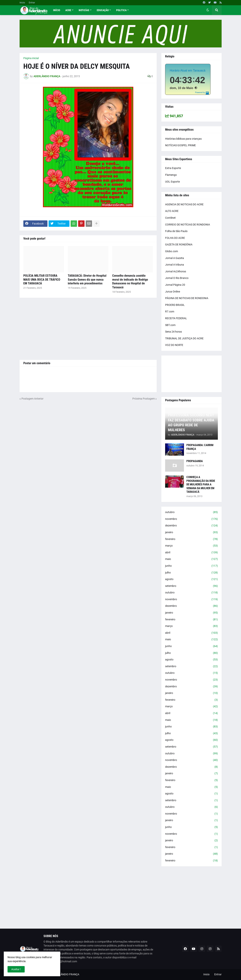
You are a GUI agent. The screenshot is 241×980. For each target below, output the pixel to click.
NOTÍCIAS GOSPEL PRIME (180, 145)
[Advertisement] (88, 329)
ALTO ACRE (172, 211)
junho (191, 566)
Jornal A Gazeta (175, 258)
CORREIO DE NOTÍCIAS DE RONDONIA (188, 225)
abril (191, 553)
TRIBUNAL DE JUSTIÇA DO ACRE (184, 338)
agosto (191, 579)
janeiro (191, 532)
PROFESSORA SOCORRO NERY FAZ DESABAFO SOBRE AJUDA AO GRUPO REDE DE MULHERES (191, 423)
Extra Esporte (173, 168)
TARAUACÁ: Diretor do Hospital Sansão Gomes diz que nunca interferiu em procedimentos (87, 280)
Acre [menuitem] (68, 10)
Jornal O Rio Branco (177, 278)
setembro (191, 586)
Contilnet (170, 218)
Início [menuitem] (57, 10)
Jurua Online (173, 292)
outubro (191, 512)
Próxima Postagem (144, 399)
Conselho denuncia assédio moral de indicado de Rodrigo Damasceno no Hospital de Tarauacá (130, 281)
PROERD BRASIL (175, 305)
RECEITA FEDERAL (176, 318)
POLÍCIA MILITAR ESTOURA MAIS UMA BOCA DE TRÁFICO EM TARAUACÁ (42, 280)
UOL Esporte (172, 182)
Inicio (22, 3)
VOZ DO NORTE (174, 345)
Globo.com (172, 251)
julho (191, 573)
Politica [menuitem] (121, 10)
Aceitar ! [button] (16, 969)
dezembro (191, 526)
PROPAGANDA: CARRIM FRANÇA (200, 447)
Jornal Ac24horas (176, 271)
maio (191, 559)
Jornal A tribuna (175, 265)
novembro (191, 519)
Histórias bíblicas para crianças (183, 139)
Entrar (32, 3)
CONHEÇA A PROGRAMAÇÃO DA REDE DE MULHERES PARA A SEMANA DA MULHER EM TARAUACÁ (201, 484)
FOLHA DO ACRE (175, 238)
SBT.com (170, 325)
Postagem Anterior (32, 399)
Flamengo (171, 175)
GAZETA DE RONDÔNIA (179, 244)
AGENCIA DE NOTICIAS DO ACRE (184, 204)
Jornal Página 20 (175, 285)
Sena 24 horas (174, 332)
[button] (208, 10)
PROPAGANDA (195, 461)
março (191, 546)
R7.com (170, 311)
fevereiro (191, 539)
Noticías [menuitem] (84, 10)
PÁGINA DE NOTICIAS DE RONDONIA (187, 298)
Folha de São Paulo (176, 231)
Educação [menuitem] (103, 10)
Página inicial (31, 58)
